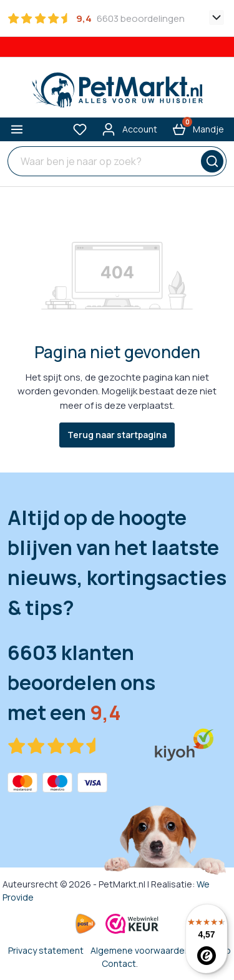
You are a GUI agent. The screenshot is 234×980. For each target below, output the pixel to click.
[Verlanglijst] (80, 129)
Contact (119, 963)
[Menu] (17, 129)
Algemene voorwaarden (140, 950)
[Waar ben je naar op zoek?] (101, 161)
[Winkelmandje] (198, 129)
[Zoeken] (210, 161)
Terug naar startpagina (117, 435)
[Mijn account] (129, 129)
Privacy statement (46, 950)
